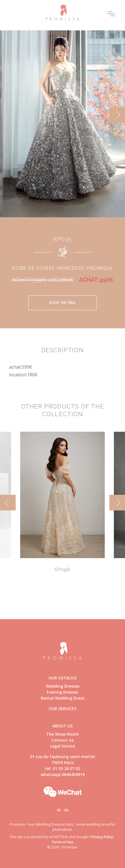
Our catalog (62, 678)
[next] (117, 115)
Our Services (62, 709)
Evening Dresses (62, 692)
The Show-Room (62, 734)
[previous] (8, 503)
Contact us (62, 740)
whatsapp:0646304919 (63, 774)
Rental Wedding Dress (62, 698)
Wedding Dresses (63, 686)
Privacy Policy (102, 837)
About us (62, 726)
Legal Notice (62, 746)
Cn (66, 810)
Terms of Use (62, 842)
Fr (59, 810)
